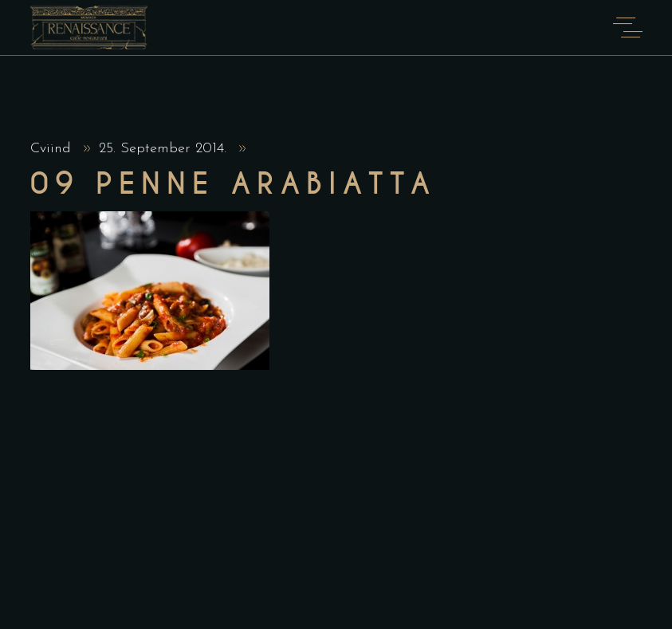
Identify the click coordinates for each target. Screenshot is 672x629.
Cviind (53, 149)
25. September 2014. (165, 149)
